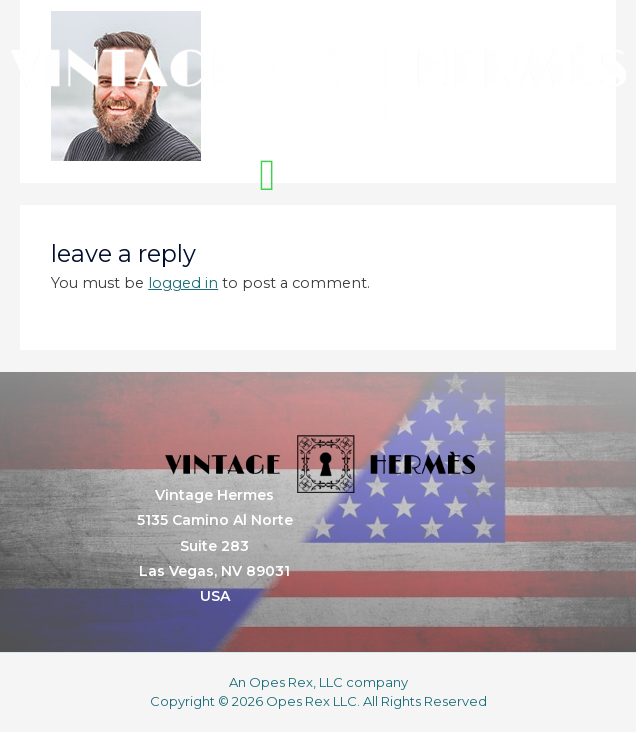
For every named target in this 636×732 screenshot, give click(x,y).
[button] (267, 176)
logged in (183, 283)
